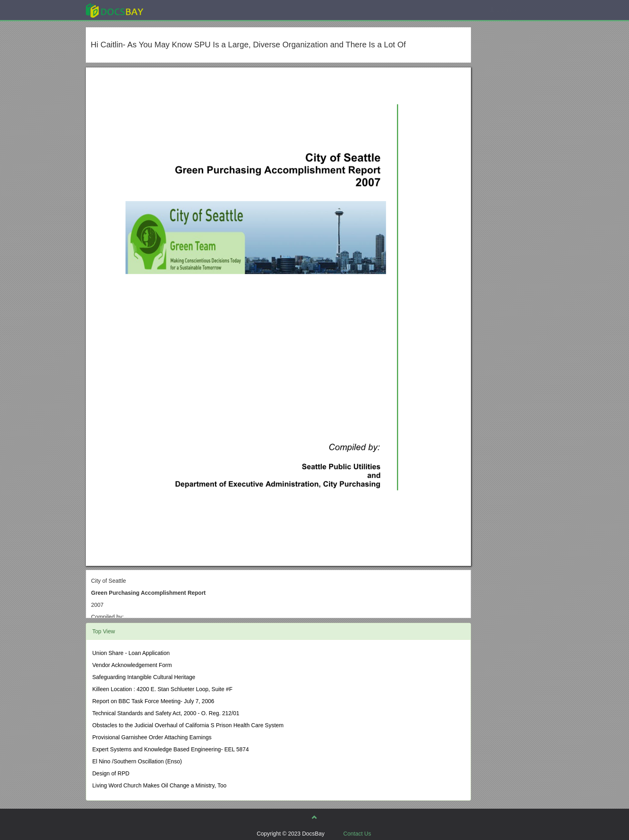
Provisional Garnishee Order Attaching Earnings (152, 737)
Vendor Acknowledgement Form (132, 665)
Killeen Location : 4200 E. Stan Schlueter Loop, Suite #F (162, 689)
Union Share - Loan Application (131, 653)
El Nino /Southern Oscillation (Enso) (137, 761)
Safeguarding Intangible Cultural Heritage (144, 677)
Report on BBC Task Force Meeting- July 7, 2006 (153, 701)
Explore (175, 10)
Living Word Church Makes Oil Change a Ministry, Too (159, 785)
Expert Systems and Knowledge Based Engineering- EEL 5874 (170, 749)
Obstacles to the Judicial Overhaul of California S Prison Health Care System (188, 725)
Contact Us (357, 834)
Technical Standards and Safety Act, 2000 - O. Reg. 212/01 (166, 713)
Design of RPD (111, 773)
